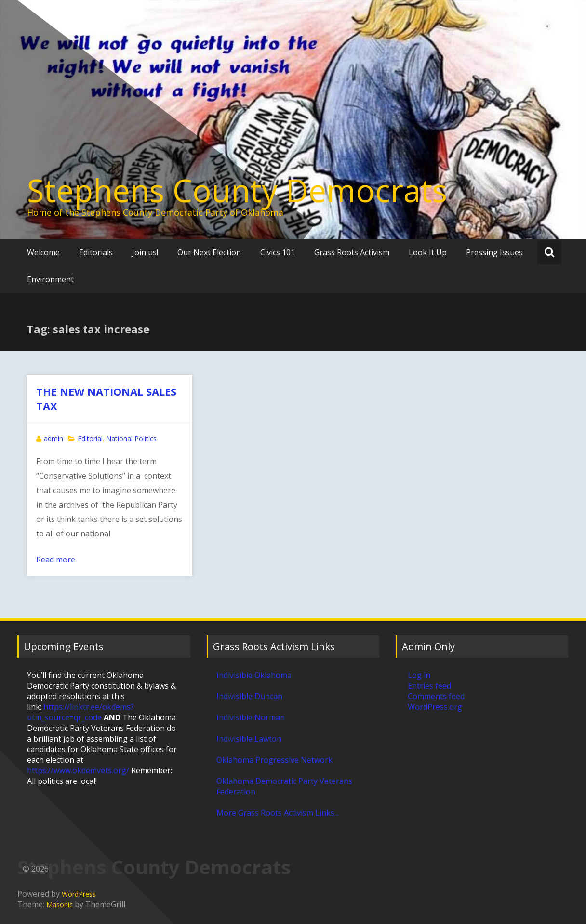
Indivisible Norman (251, 717)
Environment (50, 279)
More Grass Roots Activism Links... (278, 813)
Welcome (43, 252)
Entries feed (429, 686)
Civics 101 (278, 252)
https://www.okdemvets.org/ (78, 770)
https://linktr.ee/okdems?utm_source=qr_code (80, 712)
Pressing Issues (494, 252)
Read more (56, 560)
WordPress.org (435, 707)
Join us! (145, 252)
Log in (419, 675)
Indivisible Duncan (249, 696)
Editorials (96, 252)
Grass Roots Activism (352, 252)
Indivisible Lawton (249, 739)
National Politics (131, 438)
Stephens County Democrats (237, 190)
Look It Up (428, 252)
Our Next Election (209, 252)
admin (53, 438)
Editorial (90, 438)
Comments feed (436, 696)
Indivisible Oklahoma (254, 675)
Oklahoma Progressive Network (274, 760)
